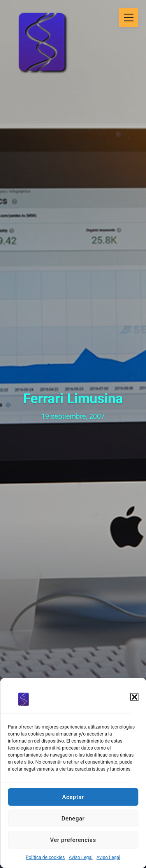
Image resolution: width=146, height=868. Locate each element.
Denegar (73, 819)
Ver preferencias (73, 840)
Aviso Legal (80, 857)
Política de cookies (45, 857)
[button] (134, 697)
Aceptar (73, 797)
